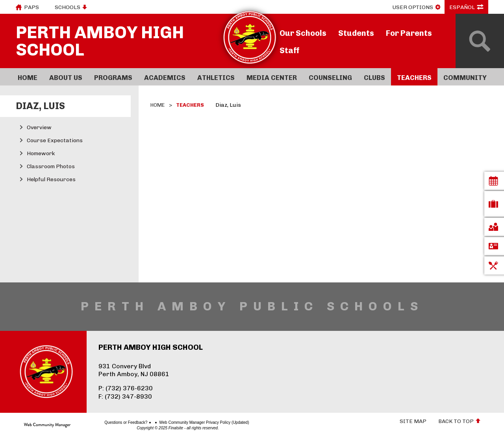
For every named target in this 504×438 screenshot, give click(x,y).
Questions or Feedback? (98, 423)
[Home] (28, 77)
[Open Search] (480, 41)
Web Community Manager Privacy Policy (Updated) (176, 423)
